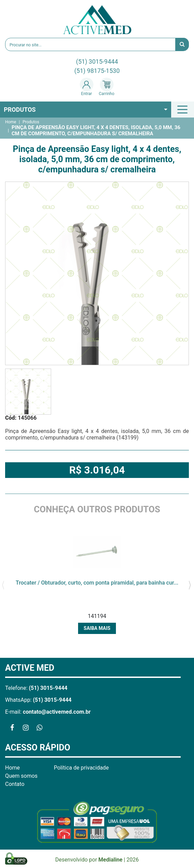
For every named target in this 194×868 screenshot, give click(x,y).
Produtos (20, 110)
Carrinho (107, 87)
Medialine (111, 860)
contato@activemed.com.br (57, 712)
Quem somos (21, 776)
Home (11, 122)
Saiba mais (97, 628)
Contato (15, 784)
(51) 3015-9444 (97, 61)
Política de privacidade (81, 768)
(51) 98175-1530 (97, 71)
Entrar (87, 87)
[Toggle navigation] (183, 109)
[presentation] (3, 585)
